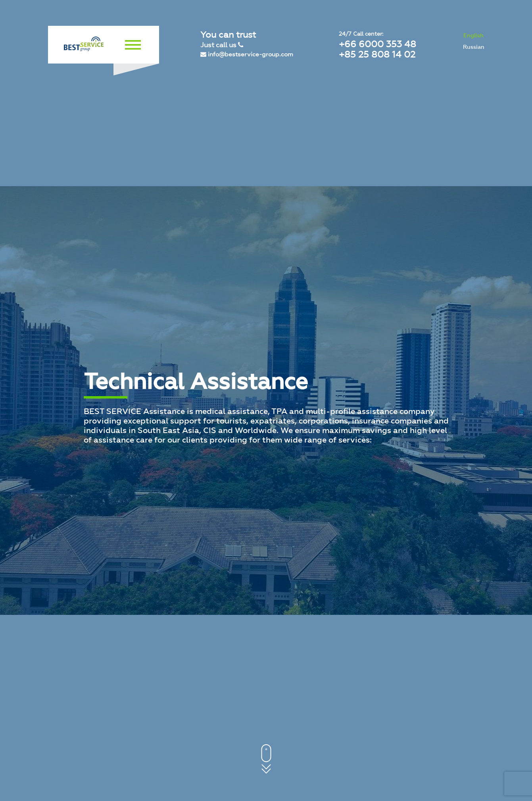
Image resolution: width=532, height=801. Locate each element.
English (473, 36)
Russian (474, 47)
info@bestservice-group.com (247, 54)
